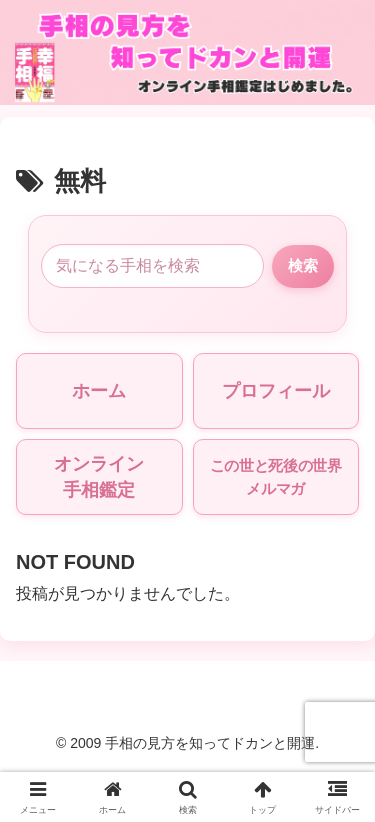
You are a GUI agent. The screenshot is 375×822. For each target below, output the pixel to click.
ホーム (99, 391)
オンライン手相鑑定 (99, 477)
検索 (303, 265)
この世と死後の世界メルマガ (276, 477)
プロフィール (276, 391)
